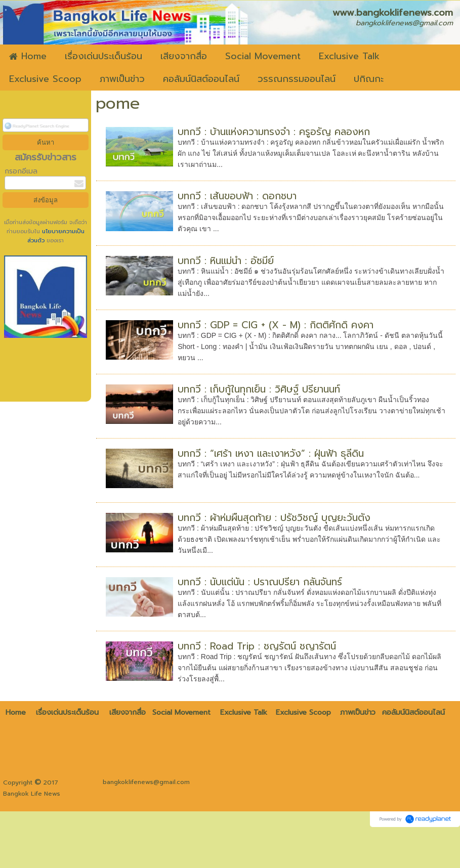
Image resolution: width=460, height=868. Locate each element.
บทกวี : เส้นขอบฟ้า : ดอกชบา (237, 196)
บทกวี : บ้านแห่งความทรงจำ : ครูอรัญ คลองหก (274, 132)
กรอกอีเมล (21, 171)
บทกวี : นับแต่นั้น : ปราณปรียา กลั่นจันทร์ (260, 582)
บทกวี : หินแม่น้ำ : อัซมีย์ (226, 261)
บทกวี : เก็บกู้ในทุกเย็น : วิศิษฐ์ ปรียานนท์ (259, 389)
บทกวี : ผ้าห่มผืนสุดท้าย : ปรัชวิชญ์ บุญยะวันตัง (274, 518)
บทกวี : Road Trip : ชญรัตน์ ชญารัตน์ (257, 646)
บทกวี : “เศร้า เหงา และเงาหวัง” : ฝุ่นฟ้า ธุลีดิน (271, 453)
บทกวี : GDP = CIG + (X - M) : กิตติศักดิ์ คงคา (276, 325)
